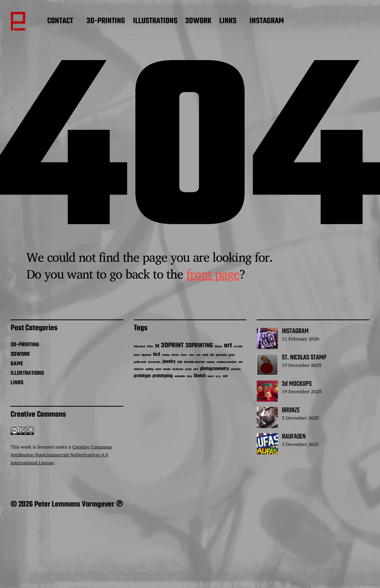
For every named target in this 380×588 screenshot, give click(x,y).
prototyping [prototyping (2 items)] (163, 376)
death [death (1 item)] (205, 355)
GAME (17, 364)
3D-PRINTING (106, 21)
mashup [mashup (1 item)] (211, 362)
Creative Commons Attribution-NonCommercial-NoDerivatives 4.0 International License (61, 455)
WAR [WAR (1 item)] (225, 376)
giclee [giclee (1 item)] (232, 355)
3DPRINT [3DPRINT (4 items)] (172, 346)
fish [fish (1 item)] (212, 355)
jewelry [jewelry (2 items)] (169, 362)
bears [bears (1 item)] (137, 355)
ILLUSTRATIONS (155, 21)
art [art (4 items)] (228, 346)
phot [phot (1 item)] (196, 369)
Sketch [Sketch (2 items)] (200, 376)
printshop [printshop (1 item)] (236, 369)
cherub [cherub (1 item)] (175, 355)
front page (213, 274)
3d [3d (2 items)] (157, 346)
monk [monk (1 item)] (158, 369)
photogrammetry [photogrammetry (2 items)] (215, 369)
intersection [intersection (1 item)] (154, 362)
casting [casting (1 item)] (166, 355)
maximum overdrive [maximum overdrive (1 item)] (227, 362)
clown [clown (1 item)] (184, 355)
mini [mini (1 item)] (240, 362)
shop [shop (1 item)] (189, 376)
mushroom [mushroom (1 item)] (178, 369)
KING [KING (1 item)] (180, 362)
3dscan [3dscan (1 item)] (218, 347)
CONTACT (60, 21)
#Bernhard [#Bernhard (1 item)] (139, 347)
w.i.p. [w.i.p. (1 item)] (218, 376)
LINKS (228, 21)
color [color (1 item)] (191, 355)
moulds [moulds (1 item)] (167, 369)
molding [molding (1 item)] (149, 369)
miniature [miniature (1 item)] (139, 369)
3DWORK (198, 21)
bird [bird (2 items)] (156, 355)
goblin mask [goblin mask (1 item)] (140, 362)
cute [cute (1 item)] (198, 355)
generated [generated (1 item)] (221, 355)
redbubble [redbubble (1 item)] (180, 376)
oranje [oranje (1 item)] (188, 369)
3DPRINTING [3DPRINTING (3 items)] (199, 346)
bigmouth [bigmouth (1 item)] (146, 355)
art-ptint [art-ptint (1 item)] (238, 347)
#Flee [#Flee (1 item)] (150, 347)
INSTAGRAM (267, 21)
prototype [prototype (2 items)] (142, 376)
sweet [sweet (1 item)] (211, 376)
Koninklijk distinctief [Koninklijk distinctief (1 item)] (194, 362)
